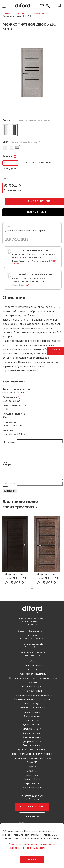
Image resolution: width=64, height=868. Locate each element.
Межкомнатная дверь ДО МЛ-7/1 (15, 576)
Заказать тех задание (17, 239)
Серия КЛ (32, 771)
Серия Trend (32, 775)
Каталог (33, 682)
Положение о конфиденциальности (33, 695)
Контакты (33, 670)
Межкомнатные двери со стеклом (32, 699)
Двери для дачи (32, 716)
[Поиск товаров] (60, 6)
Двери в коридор (32, 738)
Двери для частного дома (32, 708)
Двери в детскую (32, 733)
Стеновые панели (33, 691)
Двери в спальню (32, 742)
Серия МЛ (32, 762)
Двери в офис (32, 721)
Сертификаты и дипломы (33, 674)
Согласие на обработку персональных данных (33, 678)
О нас (33, 661)
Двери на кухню (32, 712)
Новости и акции (33, 666)
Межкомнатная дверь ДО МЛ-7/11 (48, 576)
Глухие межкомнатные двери (32, 750)
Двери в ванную (32, 704)
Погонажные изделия (33, 687)
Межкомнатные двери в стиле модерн (32, 754)
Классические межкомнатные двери (32, 758)
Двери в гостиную (32, 746)
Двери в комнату (32, 729)
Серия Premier (32, 784)
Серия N (32, 767)
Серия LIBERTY (32, 779)
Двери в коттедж (32, 725)
